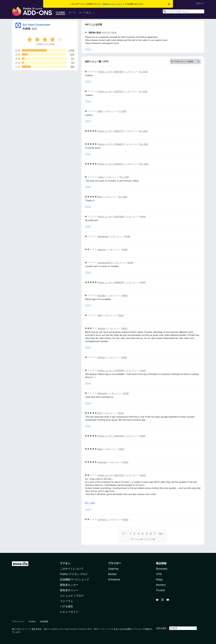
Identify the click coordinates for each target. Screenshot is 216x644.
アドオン (65, 563)
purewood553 (104, 263)
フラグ (88, 49)
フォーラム (67, 601)
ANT (34, 29)
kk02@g (102, 296)
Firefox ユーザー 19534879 (111, 144)
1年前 (143, 217)
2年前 (143, 475)
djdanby (102, 328)
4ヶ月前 (143, 72)
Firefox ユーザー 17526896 (111, 370)
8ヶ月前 (143, 131)
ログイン (200, 3)
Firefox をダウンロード (113, 4)
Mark (100, 449)
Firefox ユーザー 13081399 (110, 72)
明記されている (24, 629)
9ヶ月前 (144, 144)
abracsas (102, 462)
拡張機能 (60, 13)
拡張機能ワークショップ (74, 579)
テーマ (72, 13)
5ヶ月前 (143, 91)
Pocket (160, 590)
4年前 (114, 33)
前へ (124, 534)
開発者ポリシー (69, 590)
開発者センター (69, 585)
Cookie (32, 621)
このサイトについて (72, 569)
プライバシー (18, 621)
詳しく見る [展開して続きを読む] (90, 503)
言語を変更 (161, 628)
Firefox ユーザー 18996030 (111, 282)
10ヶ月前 (144, 164)
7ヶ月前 (122, 111)
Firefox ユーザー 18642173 (110, 131)
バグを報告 (67, 606)
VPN (159, 574)
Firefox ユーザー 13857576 (111, 475)
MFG (100, 197)
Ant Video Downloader (37, 25)
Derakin (101, 357)
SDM (100, 111)
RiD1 (100, 413)
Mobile (112, 574)
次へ (161, 534)
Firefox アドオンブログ (74, 574)
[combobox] (183, 11)
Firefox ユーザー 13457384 (111, 436)
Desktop (113, 569)
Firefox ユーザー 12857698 (111, 217)
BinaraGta (102, 393)
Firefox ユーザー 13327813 (110, 91)
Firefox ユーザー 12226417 (110, 164)
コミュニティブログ (72, 596)
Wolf (100, 315)
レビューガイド (69, 612)
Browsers (162, 569)
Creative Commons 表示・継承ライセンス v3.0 (91, 629)
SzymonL (102, 519)
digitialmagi (103, 236)
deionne (102, 250)
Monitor (161, 585)
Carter (101, 177)
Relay (159, 579)
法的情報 (44, 621)
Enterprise (114, 579)
